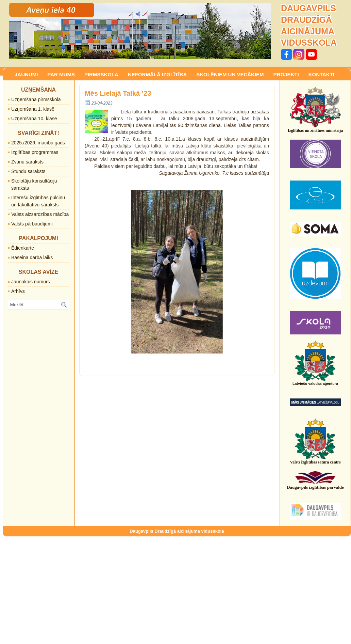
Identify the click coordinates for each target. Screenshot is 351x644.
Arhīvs (18, 291)
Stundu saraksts (28, 171)
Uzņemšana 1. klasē (33, 109)
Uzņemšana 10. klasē (34, 119)
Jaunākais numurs (31, 282)
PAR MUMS (61, 74)
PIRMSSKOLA (101, 74)
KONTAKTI (321, 74)
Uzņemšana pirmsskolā (36, 99)
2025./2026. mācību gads (38, 143)
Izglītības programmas (35, 152)
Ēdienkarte (23, 248)
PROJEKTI (286, 74)
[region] (140, 31)
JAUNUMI (26, 74)
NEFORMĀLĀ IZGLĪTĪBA (157, 74)
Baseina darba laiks (32, 257)
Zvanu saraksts (27, 162)
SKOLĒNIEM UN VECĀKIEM (230, 74)
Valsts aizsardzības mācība (40, 214)
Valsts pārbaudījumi (32, 224)
